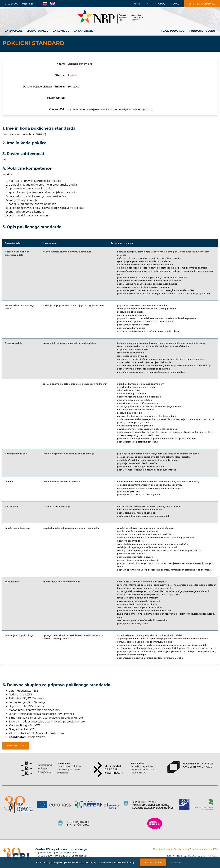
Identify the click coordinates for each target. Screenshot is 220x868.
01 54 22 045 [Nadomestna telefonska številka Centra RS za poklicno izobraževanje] (63, 856)
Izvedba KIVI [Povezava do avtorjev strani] (211, 849)
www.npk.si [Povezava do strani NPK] (64, 763)
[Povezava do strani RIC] (186, 805)
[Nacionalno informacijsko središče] (110, 17)
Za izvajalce (14, 31)
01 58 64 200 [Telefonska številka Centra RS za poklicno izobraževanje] (45, 856)
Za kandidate (83, 31)
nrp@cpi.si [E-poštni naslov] (27, 4)
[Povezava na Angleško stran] (52, 4)
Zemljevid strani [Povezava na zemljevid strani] (163, 849)
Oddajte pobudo (203, 31)
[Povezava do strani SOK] (108, 769)
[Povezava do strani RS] (151, 805)
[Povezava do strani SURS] (75, 823)
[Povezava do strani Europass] (55, 805)
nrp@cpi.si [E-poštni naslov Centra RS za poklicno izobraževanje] (81, 856)
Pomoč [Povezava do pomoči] (161, 4)
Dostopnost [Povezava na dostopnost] (181, 849)
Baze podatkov (174, 31)
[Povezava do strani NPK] (37, 769)
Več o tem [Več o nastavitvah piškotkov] (176, 863)
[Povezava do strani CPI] (20, 805)
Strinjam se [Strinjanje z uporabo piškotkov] (153, 862)
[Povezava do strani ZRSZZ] (205, 805)
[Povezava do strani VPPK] (190, 767)
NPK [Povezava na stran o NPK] (149, 4)
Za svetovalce (38, 31)
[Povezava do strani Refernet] (98, 805)
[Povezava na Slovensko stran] (45, 4)
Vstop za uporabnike (202, 4)
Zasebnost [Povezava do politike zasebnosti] (195, 849)
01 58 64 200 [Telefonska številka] (11, 4)
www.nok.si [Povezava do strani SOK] (137, 763)
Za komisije (61, 31)
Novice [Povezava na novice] (175, 4)
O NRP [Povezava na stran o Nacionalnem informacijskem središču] (138, 4)
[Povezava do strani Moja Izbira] (155, 823)
